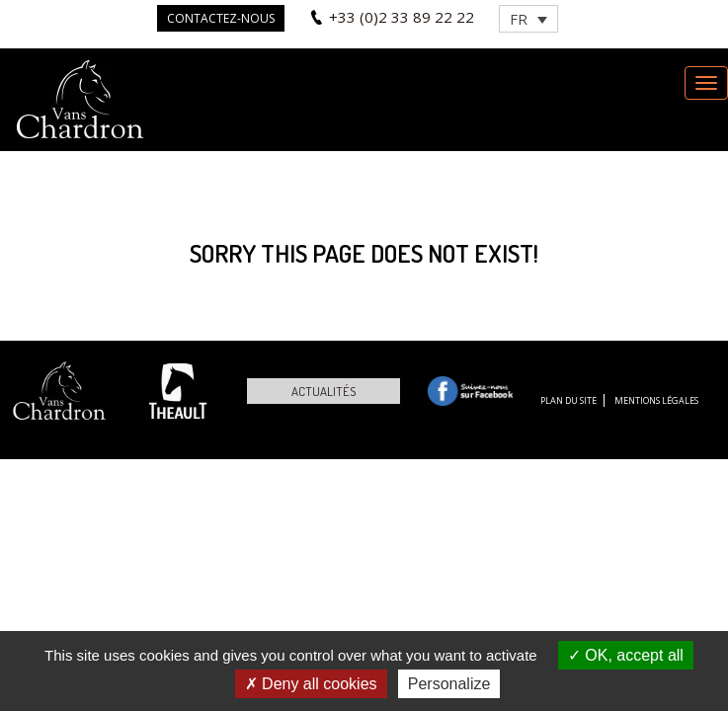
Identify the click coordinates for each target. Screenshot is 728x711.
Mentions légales (656, 400)
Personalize (449, 684)
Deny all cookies (311, 684)
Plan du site (568, 400)
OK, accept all (626, 655)
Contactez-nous (221, 18)
